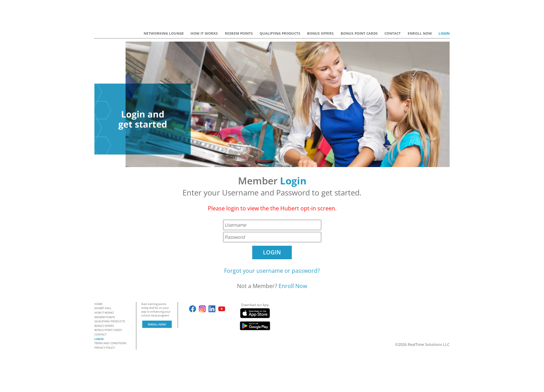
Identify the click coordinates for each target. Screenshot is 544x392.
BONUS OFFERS (320, 33)
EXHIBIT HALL (103, 308)
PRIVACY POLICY (105, 347)
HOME (98, 304)
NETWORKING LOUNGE (164, 33)
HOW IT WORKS (204, 33)
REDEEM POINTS (239, 33)
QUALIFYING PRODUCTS (280, 33)
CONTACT (393, 33)
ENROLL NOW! (157, 324)
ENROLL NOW (420, 33)
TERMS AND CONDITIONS (110, 343)
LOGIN (444, 33)
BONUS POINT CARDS (359, 33)
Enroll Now (293, 286)
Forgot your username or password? (272, 271)
